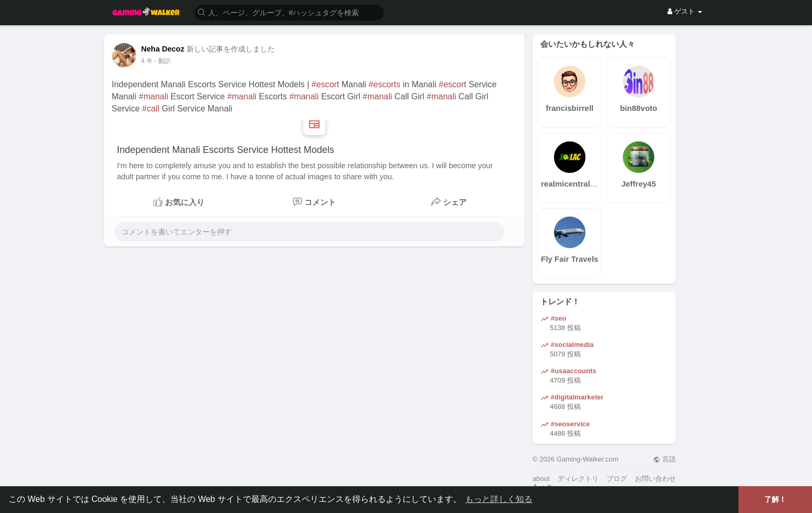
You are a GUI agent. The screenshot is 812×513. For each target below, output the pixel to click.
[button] (289, 12)
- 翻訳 (163, 61)
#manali (153, 96)
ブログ (617, 479)
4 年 (147, 61)
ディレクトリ (578, 479)
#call (151, 109)
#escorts (384, 84)
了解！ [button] (775, 499)
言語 (665, 459)
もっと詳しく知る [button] (499, 499)
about (541, 479)
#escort (325, 84)
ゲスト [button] (685, 11)
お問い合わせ (655, 479)
